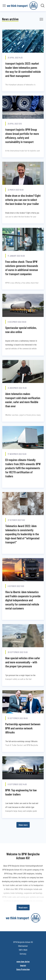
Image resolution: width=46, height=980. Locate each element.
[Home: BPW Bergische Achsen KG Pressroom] (22, 6)
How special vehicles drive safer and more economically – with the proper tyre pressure (23, 662)
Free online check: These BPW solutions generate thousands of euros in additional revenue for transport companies (22, 268)
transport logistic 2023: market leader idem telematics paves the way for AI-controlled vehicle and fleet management (23, 70)
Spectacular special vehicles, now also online (21, 330)
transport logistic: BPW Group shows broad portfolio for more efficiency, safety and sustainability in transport (22, 136)
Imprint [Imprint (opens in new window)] (23, 965)
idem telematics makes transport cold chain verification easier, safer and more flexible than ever (23, 400)
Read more (23, 907)
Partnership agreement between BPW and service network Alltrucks (23, 728)
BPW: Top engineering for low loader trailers (21, 792)
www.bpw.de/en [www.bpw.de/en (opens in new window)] (23, 961)
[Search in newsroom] (43, 6)
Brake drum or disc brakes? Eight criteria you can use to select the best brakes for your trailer (23, 200)
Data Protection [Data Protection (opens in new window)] (23, 969)
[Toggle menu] (4, 6)
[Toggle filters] (41, 19)
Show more (23, 825)
